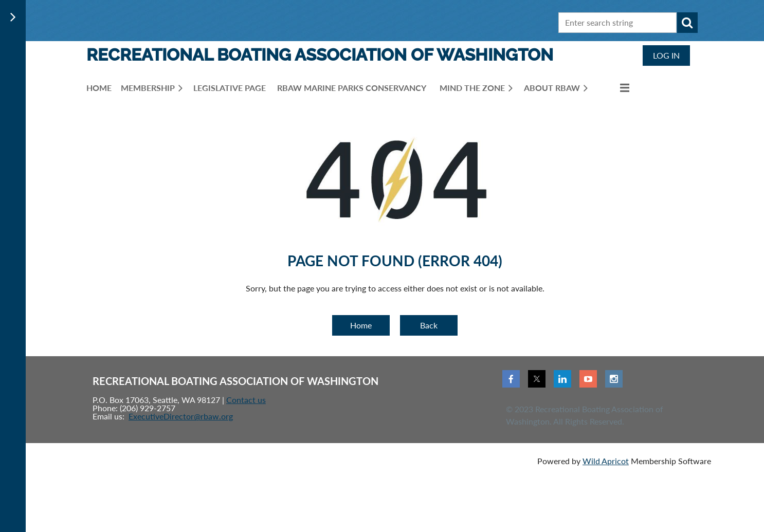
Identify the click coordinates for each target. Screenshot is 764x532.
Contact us (246, 400)
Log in (666, 55)
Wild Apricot (606, 461)
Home (361, 325)
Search (687, 23)
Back (429, 325)
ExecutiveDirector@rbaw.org (181, 416)
